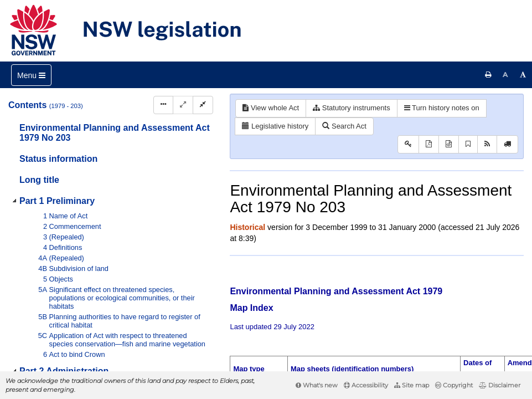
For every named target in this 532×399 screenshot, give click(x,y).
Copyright (454, 385)
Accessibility (366, 385)
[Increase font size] (523, 75)
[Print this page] (488, 75)
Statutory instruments (351, 108)
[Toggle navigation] (31, 75)
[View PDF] (429, 144)
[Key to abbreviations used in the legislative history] (408, 144)
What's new (317, 385)
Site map (412, 385)
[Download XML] (449, 144)
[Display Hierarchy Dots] (163, 105)
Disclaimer (500, 385)
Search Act (344, 126)
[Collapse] (203, 105)
